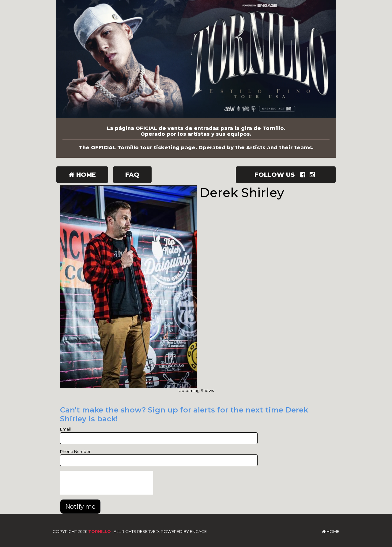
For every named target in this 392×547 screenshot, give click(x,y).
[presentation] (107, 483)
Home (82, 175)
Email (65, 429)
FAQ (132, 175)
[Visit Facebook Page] (304, 175)
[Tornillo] (196, 59)
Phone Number (75, 451)
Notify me (80, 507)
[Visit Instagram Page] (313, 175)
